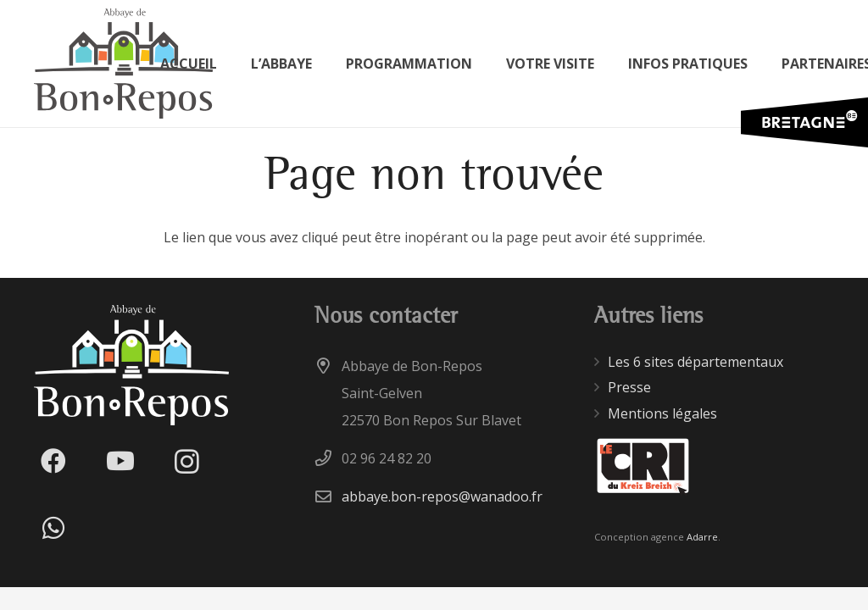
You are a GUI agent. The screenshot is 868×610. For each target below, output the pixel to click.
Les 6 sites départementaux (696, 362)
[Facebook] (53, 461)
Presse (629, 387)
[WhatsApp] (53, 528)
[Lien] (123, 64)
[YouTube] (120, 461)
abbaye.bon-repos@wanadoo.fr (442, 496)
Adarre (702, 537)
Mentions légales (662, 413)
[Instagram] (187, 461)
